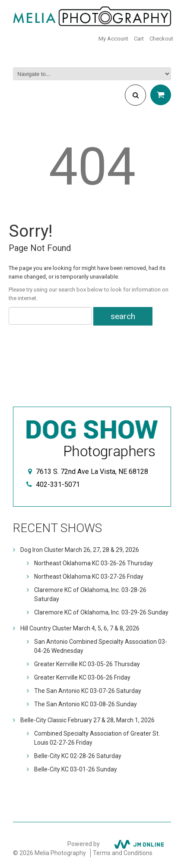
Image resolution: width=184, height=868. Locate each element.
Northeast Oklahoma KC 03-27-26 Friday (89, 577)
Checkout (161, 39)
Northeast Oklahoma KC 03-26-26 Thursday (94, 563)
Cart (139, 39)
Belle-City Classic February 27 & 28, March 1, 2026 (87, 720)
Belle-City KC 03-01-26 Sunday (76, 769)
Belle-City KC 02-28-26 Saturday (78, 756)
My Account (113, 39)
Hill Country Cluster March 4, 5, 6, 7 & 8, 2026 (80, 628)
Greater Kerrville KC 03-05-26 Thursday (87, 664)
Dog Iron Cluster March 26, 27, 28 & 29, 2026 (80, 550)
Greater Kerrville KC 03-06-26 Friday (82, 677)
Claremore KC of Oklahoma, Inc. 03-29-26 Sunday (101, 612)
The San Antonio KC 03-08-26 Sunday (86, 704)
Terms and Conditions (123, 853)
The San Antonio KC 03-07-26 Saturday (88, 691)
